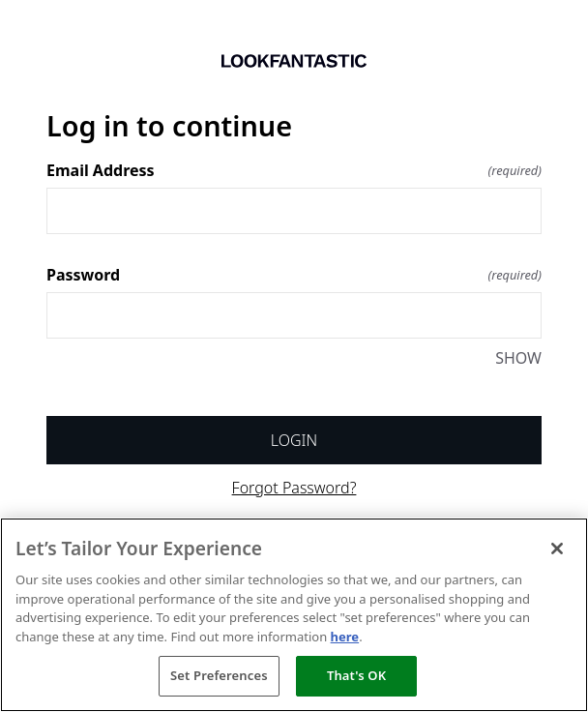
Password (294, 275)
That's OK (356, 675)
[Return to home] (294, 61)
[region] (294, 615)
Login (294, 440)
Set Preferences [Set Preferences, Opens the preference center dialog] (219, 675)
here (345, 637)
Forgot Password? (294, 488)
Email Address (294, 170)
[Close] (557, 549)
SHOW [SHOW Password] (518, 358)
